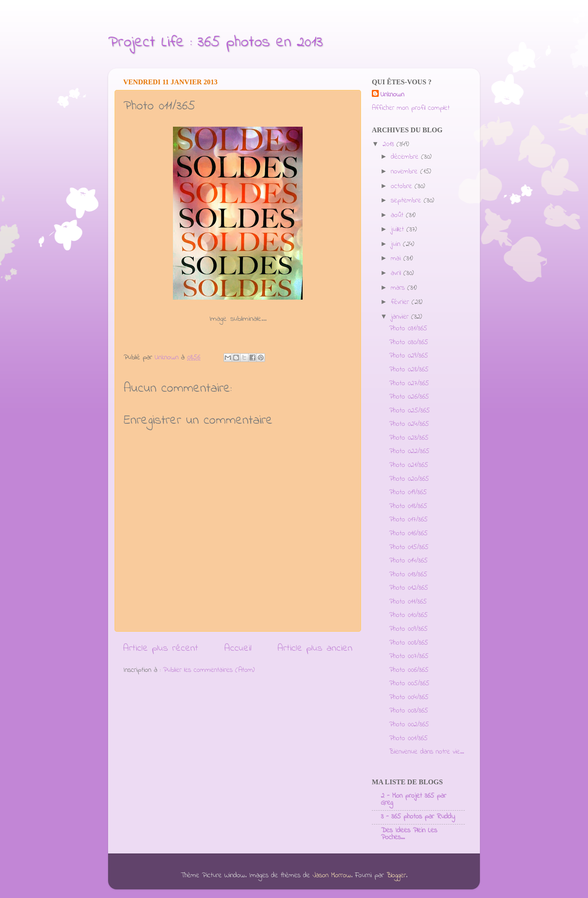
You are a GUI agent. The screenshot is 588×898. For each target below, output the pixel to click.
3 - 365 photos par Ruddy (418, 817)
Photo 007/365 (409, 656)
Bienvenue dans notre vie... (427, 752)
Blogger (396, 876)
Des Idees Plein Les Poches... (409, 834)
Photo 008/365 (409, 643)
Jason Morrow (332, 876)
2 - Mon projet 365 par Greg (414, 799)
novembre (406, 172)
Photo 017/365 (408, 520)
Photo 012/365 (409, 588)
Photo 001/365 (408, 738)
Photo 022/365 (409, 451)
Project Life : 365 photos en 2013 (216, 43)
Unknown (392, 95)
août (398, 215)
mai (397, 259)
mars (399, 288)
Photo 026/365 (409, 397)
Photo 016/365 (408, 534)
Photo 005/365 (409, 684)
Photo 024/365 (409, 424)
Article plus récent (161, 648)
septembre (407, 201)
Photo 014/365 (408, 561)
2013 (390, 144)
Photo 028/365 (409, 370)
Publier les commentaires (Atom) (209, 670)
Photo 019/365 (408, 492)
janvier (401, 317)
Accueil (238, 648)
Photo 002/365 (409, 725)
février (401, 302)
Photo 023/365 (409, 438)
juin (397, 244)
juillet (399, 230)
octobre (403, 186)
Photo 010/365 (408, 615)
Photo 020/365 (409, 479)
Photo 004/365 (409, 697)
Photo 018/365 (408, 506)
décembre (406, 157)
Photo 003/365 (409, 711)
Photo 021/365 (409, 465)
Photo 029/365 (409, 356)
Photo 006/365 (409, 670)
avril (397, 273)
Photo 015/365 (409, 547)
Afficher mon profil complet (411, 108)
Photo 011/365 (408, 602)
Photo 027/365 (409, 383)
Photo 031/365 (408, 329)
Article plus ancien (315, 648)
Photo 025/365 (409, 411)
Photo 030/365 (409, 342)
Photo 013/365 (408, 575)
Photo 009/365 (408, 629)
